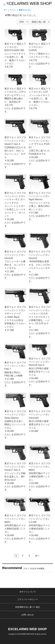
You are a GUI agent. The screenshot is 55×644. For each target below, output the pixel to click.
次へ (37, 556)
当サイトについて (28, 592)
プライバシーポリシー (28, 599)
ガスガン (13, 10)
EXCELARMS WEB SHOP (27, 3)
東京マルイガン (25, 10)
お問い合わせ (28, 615)
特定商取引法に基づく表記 (28, 607)
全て (5, 10)
